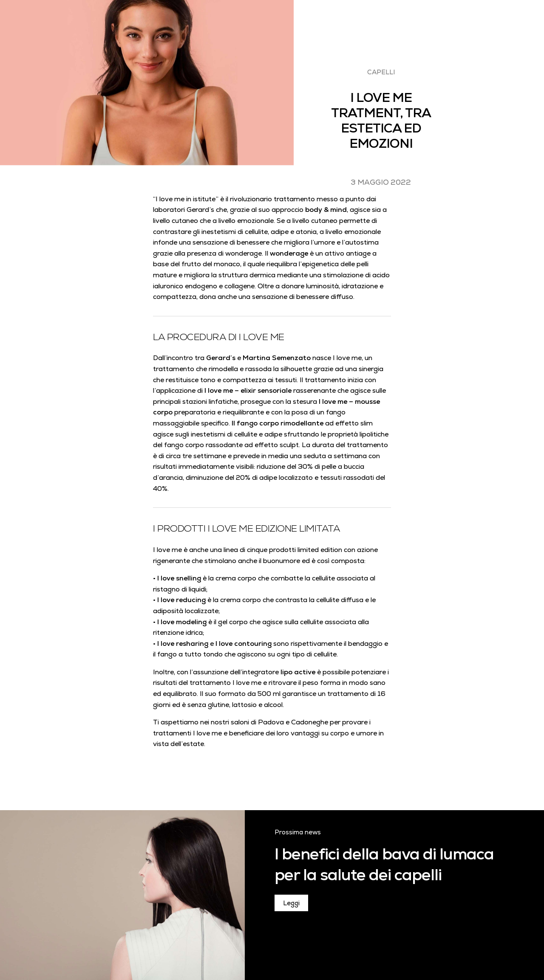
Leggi (291, 903)
